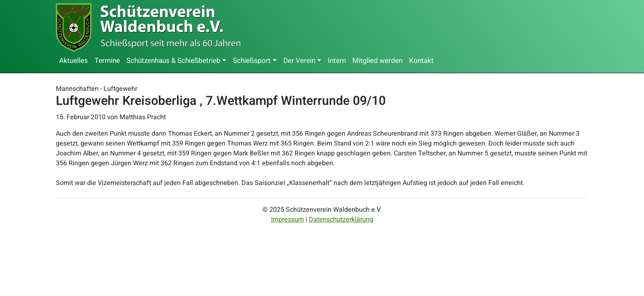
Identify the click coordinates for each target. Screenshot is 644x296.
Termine (107, 61)
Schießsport (252, 61)
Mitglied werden (377, 61)
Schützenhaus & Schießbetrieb (174, 61)
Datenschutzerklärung (341, 220)
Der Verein (299, 61)
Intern (337, 61)
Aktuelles (74, 61)
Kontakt (421, 61)
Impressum (287, 220)
